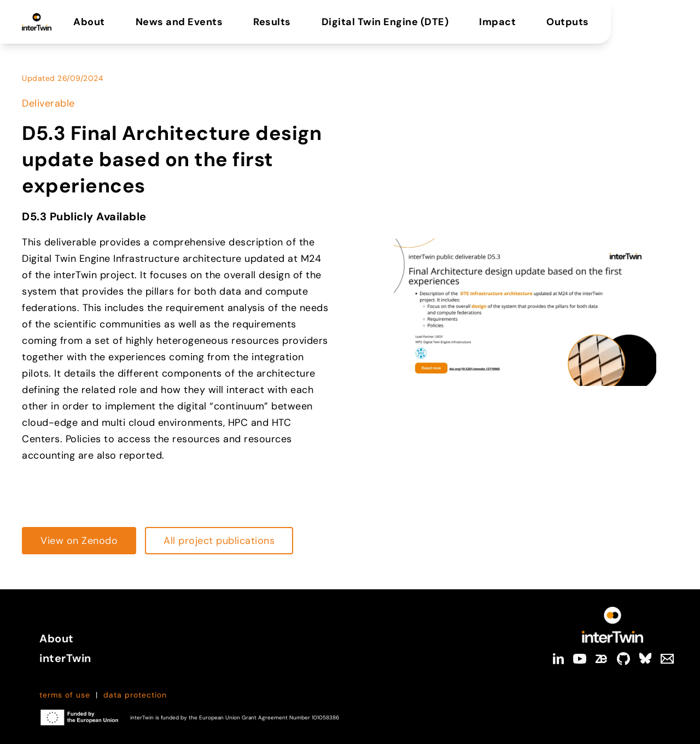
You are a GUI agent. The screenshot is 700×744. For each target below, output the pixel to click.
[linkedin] (558, 659)
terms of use (65, 695)
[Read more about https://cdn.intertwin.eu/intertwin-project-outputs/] (219, 541)
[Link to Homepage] (612, 625)
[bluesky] (645, 659)
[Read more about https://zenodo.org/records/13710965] (79, 541)
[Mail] (667, 659)
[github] (623, 659)
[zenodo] (602, 659)
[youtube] (580, 659)
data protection (135, 695)
